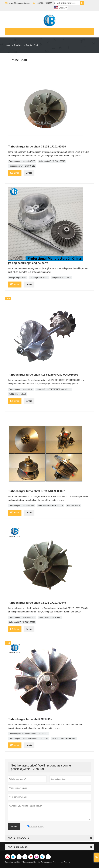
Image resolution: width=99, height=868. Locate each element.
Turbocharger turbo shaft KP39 (21, 506)
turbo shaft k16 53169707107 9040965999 (54, 389)
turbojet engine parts (17, 278)
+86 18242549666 (44, 3)
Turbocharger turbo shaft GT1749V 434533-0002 (29, 734)
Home (8, 45)
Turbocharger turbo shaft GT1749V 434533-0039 (29, 739)
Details (29, 173)
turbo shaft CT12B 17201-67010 (52, 161)
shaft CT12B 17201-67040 (50, 617)
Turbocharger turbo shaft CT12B (22, 161)
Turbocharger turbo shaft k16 (21, 389)
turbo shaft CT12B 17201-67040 (22, 622)
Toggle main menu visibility (89, 31)
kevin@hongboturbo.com (20, 3)
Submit (14, 827)
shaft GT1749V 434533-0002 (64, 739)
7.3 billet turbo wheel (17, 394)
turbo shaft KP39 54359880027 (51, 506)
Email (15, 172)
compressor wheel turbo (61, 278)
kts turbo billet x (73, 506)
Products (18, 45)
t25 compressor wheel (39, 278)
